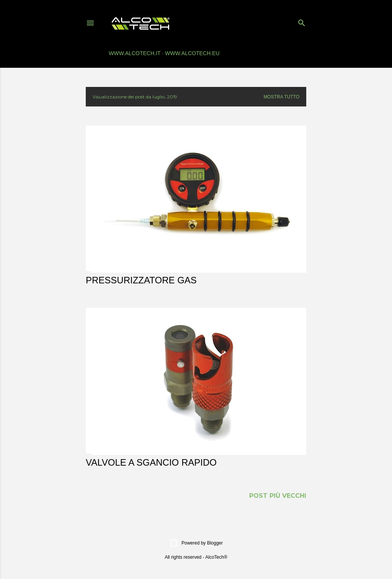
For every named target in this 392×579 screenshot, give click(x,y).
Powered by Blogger (196, 543)
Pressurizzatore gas (141, 280)
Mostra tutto (281, 97)
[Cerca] (302, 21)
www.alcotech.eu (192, 53)
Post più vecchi (278, 496)
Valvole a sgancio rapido (151, 462)
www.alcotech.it (135, 53)
